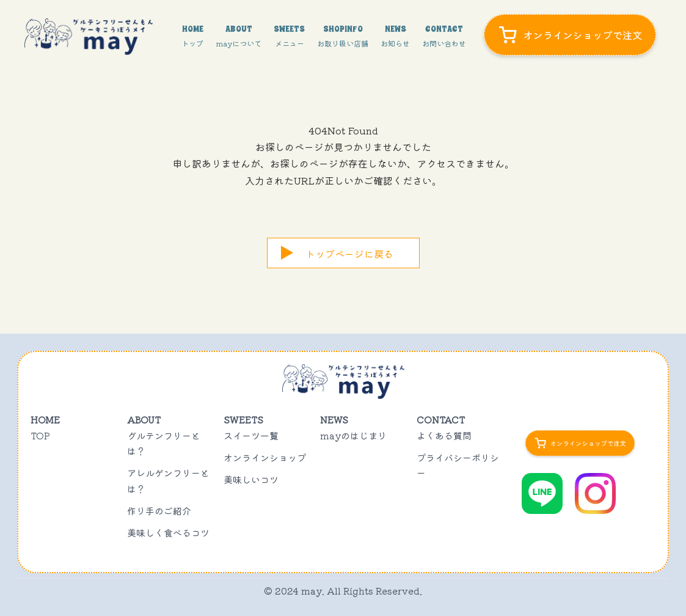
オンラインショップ (265, 457)
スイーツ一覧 (251, 435)
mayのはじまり (353, 435)
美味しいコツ (251, 479)
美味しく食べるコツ (168, 533)
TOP (40, 435)
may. (313, 591)
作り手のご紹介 (159, 511)
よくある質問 (444, 435)
